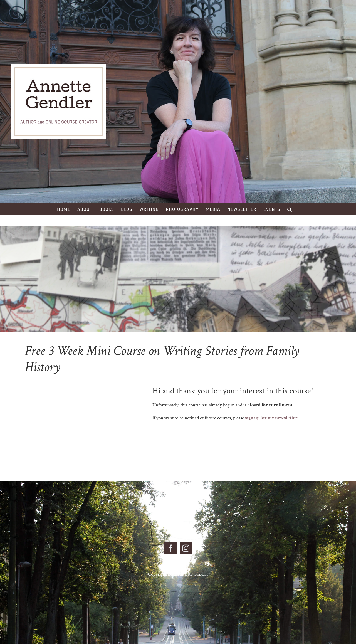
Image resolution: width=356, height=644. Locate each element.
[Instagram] (186, 548)
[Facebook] (170, 548)
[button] (290, 209)
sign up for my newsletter (271, 418)
